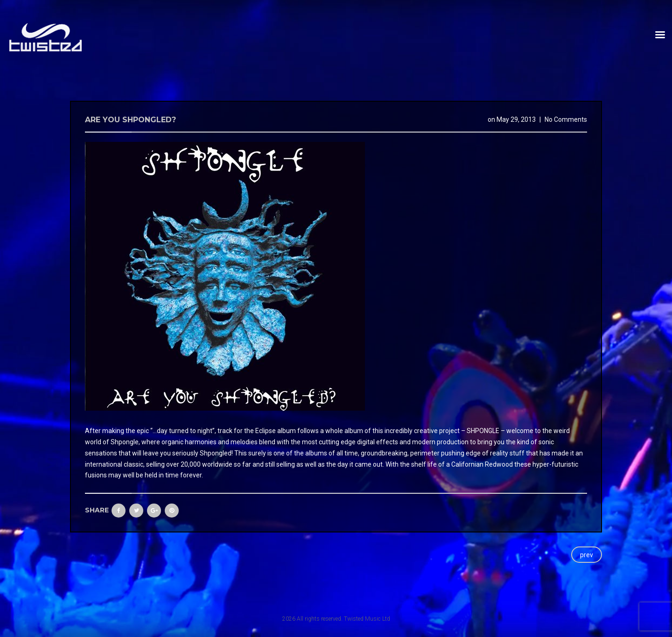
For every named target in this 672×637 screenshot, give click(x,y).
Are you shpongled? (130, 120)
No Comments (566, 119)
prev (587, 555)
